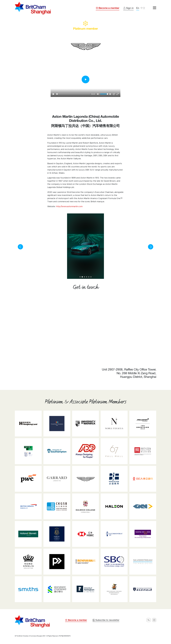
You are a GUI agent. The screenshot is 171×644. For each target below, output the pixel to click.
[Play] (53, 94)
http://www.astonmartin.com (69, 207)
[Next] (151, 247)
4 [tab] (87, 278)
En (138, 8)
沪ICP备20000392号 (64, 636)
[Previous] (20, 247)
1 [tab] (81, 278)
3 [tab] (85, 278)
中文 (143, 8)
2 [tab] (83, 278)
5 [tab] (90, 278)
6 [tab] (92, 278)
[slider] (73, 94)
